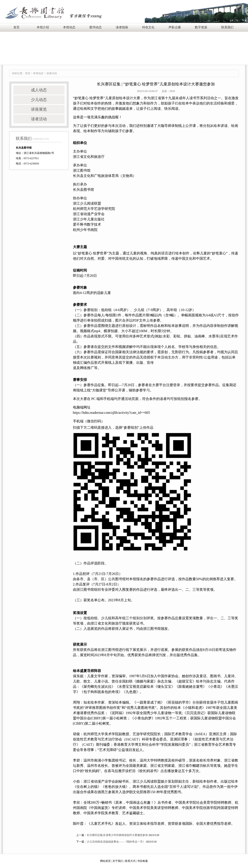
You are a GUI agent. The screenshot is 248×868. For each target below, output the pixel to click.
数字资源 (201, 27)
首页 (16, 27)
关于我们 (118, 861)
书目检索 (143, 861)
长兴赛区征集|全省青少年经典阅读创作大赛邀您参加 (117, 835)
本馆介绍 (43, 27)
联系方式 (130, 861)
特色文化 (148, 27)
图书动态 (96, 27)
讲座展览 (39, 109)
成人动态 (39, 90)
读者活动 (52, 73)
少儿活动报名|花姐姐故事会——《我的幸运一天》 (116, 842)
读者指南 (122, 27)
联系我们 (227, 27)
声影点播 (175, 27)
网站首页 (105, 861)
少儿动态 (39, 100)
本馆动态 (69, 27)
